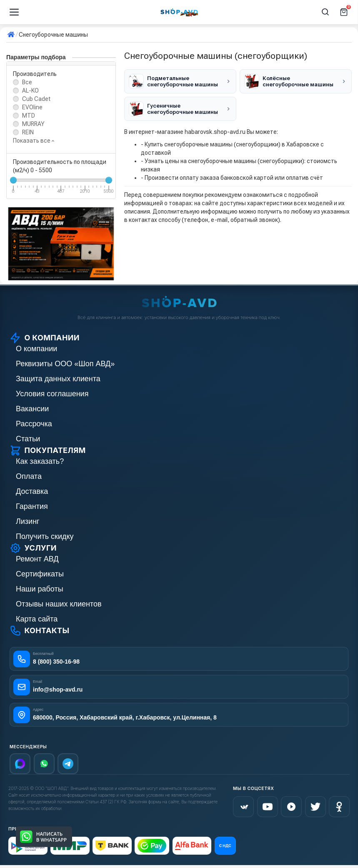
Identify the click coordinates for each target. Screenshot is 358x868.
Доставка (32, 491)
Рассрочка (34, 424)
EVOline (32, 107)
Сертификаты (40, 574)
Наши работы (40, 589)
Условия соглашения (52, 394)
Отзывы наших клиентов (59, 604)
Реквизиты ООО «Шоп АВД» (65, 364)
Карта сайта (37, 619)
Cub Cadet (36, 99)
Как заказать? (40, 461)
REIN (28, 132)
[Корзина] (344, 12)
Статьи (28, 439)
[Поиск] (325, 12)
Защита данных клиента (58, 379)
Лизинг (28, 521)
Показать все (34, 141)
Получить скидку (45, 536)
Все (27, 82)
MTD (29, 116)
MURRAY (33, 124)
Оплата (29, 476)
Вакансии (32, 409)
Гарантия (32, 506)
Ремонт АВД (37, 559)
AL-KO (30, 91)
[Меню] (14, 12)
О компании (36, 349)
